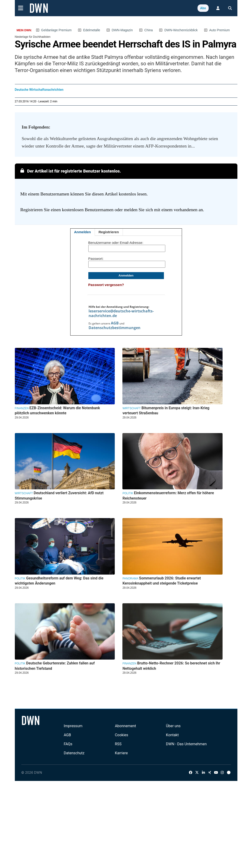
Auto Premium (220, 30)
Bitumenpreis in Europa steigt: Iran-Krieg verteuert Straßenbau (166, 410)
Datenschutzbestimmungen (115, 328)
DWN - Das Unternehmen (186, 744)
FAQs (68, 744)
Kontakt (172, 735)
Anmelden (83, 232)
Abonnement (125, 726)
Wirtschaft (131, 408)
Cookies (121, 735)
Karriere (121, 753)
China (149, 30)
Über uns (173, 726)
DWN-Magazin (122, 30)
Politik (128, 493)
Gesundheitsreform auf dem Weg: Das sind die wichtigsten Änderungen (59, 581)
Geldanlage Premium (56, 30)
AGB (115, 323)
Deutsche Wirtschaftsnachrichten (39, 90)
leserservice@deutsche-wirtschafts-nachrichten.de (121, 313)
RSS (118, 744)
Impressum (73, 726)
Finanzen (22, 408)
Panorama (130, 579)
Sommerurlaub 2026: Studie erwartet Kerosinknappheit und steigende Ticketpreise (162, 581)
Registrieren (109, 232)
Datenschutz (74, 753)
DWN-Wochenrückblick (181, 30)
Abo (203, 8)
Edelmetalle (92, 30)
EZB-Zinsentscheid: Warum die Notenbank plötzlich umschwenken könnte (57, 410)
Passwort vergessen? (106, 285)
